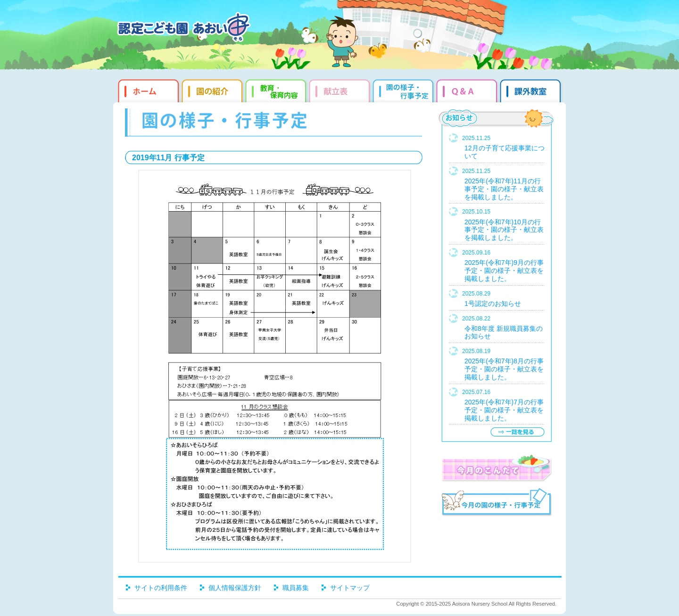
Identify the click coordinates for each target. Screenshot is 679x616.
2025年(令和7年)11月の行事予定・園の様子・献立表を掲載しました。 (504, 189)
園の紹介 (213, 90)
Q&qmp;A (468, 90)
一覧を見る (517, 432)
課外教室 (532, 90)
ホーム (147, 90)
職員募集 (296, 588)
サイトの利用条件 (161, 588)
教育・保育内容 (277, 90)
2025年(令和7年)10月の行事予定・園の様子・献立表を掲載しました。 (504, 230)
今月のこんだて (496, 468)
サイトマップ (350, 588)
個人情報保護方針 (235, 588)
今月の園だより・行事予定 (496, 503)
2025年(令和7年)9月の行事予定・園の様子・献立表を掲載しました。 (504, 271)
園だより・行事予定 (404, 90)
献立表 (341, 90)
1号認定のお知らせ (493, 304)
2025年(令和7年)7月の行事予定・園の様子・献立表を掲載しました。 (504, 410)
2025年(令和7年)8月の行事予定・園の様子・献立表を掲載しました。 (504, 369)
